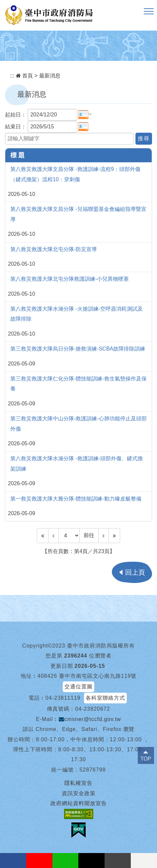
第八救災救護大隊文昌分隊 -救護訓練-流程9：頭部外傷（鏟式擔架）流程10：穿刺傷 (75, 174)
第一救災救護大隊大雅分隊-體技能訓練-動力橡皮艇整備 (76, 499)
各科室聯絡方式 (105, 698)
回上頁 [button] (135, 572)
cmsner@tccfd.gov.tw (90, 719)
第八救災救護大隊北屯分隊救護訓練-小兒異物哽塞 (70, 279)
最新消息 (50, 76)
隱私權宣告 (78, 783)
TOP (146, 759)
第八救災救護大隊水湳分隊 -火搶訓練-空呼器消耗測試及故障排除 (77, 314)
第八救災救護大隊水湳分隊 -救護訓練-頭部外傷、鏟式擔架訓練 (77, 463)
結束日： (16, 127)
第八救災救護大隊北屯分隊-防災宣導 (54, 249)
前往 (89, 535)
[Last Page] (114, 535)
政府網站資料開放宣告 (79, 803)
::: (12, 76)
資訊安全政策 (79, 793)
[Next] (104, 535)
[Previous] (53, 535)
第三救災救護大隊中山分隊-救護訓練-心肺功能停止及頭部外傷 (78, 424)
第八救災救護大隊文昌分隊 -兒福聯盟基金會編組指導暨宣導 (78, 214)
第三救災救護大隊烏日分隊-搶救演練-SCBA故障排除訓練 (78, 349)
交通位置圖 (78, 687)
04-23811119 (63, 698)
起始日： (16, 115)
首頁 (24, 76)
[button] (149, 12)
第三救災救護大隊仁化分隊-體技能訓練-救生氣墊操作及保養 (78, 384)
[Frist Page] (43, 535)
